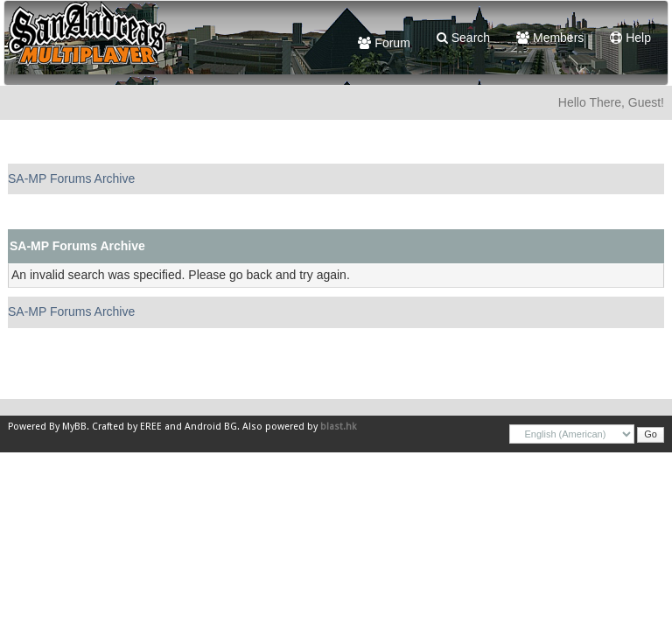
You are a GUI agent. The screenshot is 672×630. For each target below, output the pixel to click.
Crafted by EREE (127, 427)
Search (463, 38)
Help (630, 38)
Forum (384, 43)
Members (550, 38)
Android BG (211, 427)
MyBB (74, 427)
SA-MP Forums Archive (71, 178)
